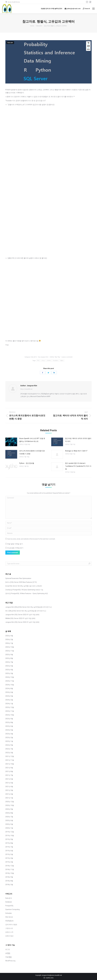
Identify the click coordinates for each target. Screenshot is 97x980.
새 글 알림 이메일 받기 (15, 548)
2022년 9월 (9, 745)
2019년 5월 (9, 854)
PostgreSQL (9, 906)
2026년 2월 (9, 639)
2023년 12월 (10, 707)
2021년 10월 (10, 764)
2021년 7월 (9, 775)
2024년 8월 (9, 688)
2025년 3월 (9, 673)
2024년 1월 (9, 704)
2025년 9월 (9, 655)
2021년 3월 (9, 790)
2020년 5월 (9, 824)
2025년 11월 (10, 651)
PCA (38, 361)
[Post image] (11, 442)
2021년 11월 (10, 760)
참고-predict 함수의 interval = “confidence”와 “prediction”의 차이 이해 (78, 466)
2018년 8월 (9, 881)
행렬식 (62, 361)
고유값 (43, 361)
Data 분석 (10, 43)
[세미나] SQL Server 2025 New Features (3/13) (21, 582)
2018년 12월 (10, 866)
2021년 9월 (9, 768)
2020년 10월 (10, 805)
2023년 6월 (9, 726)
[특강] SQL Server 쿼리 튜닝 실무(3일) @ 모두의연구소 (33, 607)
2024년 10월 (10, 685)
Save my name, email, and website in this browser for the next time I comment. (31, 539)
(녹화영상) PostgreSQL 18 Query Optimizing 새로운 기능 (24, 590)
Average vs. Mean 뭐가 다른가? (76, 451)
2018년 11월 (10, 869)
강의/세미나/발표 (11, 925)
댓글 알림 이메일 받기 (15, 544)
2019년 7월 (9, 847)
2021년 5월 (9, 783)
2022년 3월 (9, 753)
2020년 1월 (9, 828)
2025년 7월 (9, 662)
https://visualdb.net (26, 389)
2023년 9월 (9, 719)
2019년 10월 (10, 836)
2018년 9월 (9, 877)
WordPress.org (10, 961)
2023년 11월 (10, 711)
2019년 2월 (9, 862)
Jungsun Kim (10, 607)
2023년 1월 (9, 741)
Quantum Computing (12, 909)
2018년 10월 (10, 873)
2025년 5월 (9, 666)
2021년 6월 (9, 779)
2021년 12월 (10, 756)
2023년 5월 (9, 730)
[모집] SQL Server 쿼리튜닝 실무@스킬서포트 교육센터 (24, 586)
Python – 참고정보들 (27, 463)
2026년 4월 (9, 636)
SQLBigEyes (9, 921)
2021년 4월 (9, 787)
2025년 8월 (9, 658)
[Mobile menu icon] (93, 9)
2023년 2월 (9, 738)
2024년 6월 (9, 692)
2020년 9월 (9, 809)
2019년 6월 (9, 851)
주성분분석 (56, 361)
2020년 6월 (9, 820)
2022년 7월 (9, 749)
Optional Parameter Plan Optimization (18, 578)
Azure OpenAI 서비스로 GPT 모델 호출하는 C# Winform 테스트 (32, 440)
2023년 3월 (9, 734)
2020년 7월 (9, 817)
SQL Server (9, 917)
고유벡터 (49, 361)
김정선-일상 (9, 936)
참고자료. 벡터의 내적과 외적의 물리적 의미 (78, 440)
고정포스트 (9, 928)
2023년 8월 (9, 722)
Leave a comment (67, 357)
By (43, 357)
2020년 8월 (9, 813)
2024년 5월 (9, 696)
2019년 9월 (9, 839)
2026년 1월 (9, 643)
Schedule (9, 913)
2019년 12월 (10, 832)
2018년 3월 (9, 885)
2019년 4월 (9, 858)
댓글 (8, 957)
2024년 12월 (10, 677)
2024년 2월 (9, 700)
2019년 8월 (9, 843)
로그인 (8, 949)
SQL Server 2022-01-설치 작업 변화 (27, 615)
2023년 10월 (10, 715)
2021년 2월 (9, 794)
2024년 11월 (10, 681)
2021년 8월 (9, 771)
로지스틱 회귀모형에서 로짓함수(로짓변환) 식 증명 (32, 452)
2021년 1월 (9, 798)
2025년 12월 (10, 647)
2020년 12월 (10, 802)
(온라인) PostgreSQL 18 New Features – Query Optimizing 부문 (27, 593)
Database (9, 902)
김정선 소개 (9, 932)
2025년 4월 (9, 670)
